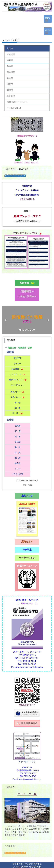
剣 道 (17, 408)
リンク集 (29, 864)
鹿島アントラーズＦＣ (27, 216)
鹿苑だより (27, 542)
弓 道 (15, 413)
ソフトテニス (15, 374)
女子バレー (15, 397)
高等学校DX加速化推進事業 (27, 195)
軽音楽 (17, 463)
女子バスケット (17, 385)
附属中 (27, 566)
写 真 (17, 453)
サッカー (17, 364)
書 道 (17, 447)
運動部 (10, 352)
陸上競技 (15, 369)
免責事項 (38, 864)
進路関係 (27, 291)
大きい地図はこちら (27, 762)
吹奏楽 (17, 426)
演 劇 (17, 431)
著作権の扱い (18, 864)
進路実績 (24, 283)
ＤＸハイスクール (24, 190)
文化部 (10, 420)
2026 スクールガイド (27, 600)
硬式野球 (17, 358)
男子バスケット (15, 380)
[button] (6, 320)
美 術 (17, 437)
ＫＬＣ (17, 469)
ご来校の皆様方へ (27, 296)
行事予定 (27, 550)
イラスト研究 (17, 474)
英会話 (17, 442)
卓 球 (17, 403)
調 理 (17, 458)
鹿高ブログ (27, 496)
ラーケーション (27, 558)
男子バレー (15, 392)
